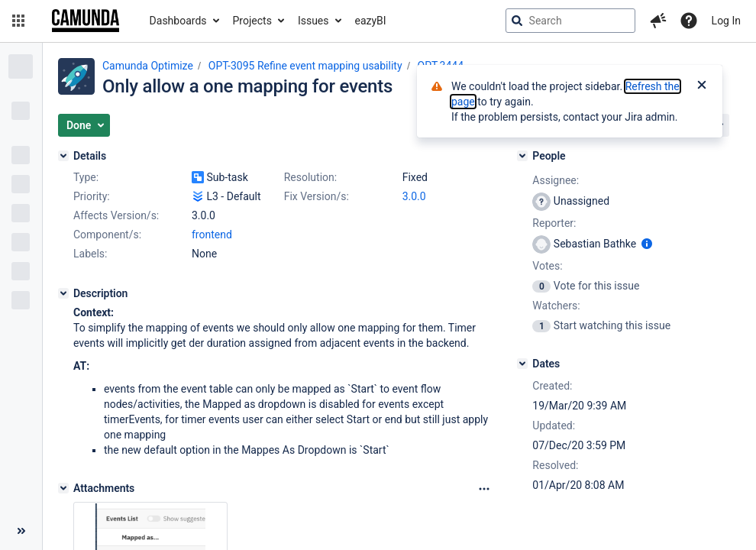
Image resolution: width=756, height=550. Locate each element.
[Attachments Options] (484, 489)
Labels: (90, 254)
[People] (522, 156)
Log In (726, 21)
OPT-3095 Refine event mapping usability (305, 66)
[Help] (689, 21)
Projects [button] (252, 21)
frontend (212, 235)
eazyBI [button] (371, 21)
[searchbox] (570, 21)
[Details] (63, 156)
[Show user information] (647, 244)
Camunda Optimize (148, 66)
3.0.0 (414, 196)
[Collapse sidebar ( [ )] (21, 531)
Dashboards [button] (178, 21)
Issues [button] (313, 21)
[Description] (63, 293)
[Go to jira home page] (86, 21)
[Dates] (522, 364)
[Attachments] (63, 488)
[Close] (702, 86)
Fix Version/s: (317, 196)
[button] (18, 21)
